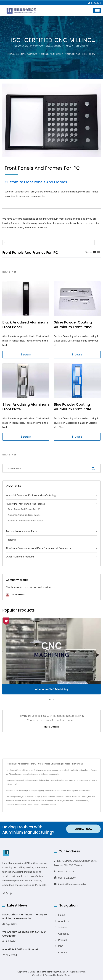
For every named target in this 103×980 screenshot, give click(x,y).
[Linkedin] (11, 894)
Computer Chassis (63, 797)
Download (15, 595)
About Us (63, 921)
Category (20, 54)
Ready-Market (64, 975)
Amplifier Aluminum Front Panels (24, 515)
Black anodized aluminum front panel (25, 325)
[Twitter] (7, 894)
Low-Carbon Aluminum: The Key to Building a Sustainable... (25, 917)
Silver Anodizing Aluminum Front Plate (26, 407)
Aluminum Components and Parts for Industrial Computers (38, 548)
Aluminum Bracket (13, 801)
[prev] (5, 243)
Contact (63, 952)
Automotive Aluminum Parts (21, 531)
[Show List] (99, 252)
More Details (51, 727)
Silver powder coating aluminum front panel (73, 325)
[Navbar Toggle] (97, 11)
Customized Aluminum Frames (76, 801)
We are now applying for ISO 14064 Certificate (25, 934)
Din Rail (91, 797)
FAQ (61, 946)
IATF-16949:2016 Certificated (20, 950)
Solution (63, 927)
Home (11, 54)
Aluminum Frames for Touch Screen (26, 521)
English (96, 3)
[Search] (44, 468)
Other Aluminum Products (20, 556)
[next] (97, 243)
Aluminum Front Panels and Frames (44, 54)
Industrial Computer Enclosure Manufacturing (31, 495)
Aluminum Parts (28, 801)
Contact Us (37, 805)
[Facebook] (4, 894)
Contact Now (83, 829)
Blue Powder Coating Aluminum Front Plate (73, 407)
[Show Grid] (95, 252)
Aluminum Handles (79, 797)
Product (63, 940)
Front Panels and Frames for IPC (79, 54)
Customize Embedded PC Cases (19, 805)
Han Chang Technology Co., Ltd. (51, 972)
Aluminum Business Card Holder (49, 801)
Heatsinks (11, 540)
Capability (64, 934)
